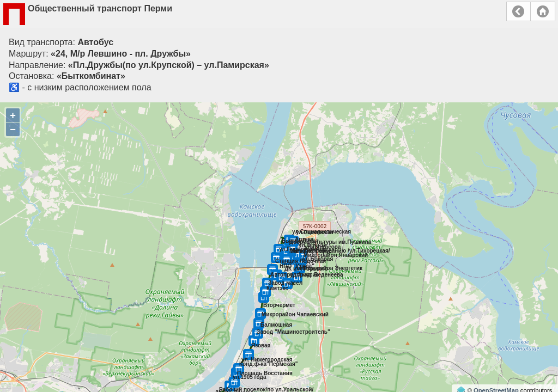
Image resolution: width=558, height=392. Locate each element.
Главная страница (543, 11)
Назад (518, 11)
